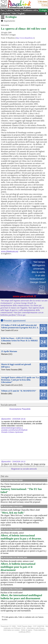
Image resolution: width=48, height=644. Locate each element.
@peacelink (6, 419)
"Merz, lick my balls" (13, 513)
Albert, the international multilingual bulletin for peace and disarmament (21, 597)
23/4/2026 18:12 (19, 462)
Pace (3, 10)
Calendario (5, 14)
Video (14, 14)
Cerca (45, 5)
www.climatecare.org (10, 251)
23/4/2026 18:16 (19, 419)
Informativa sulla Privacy (36, 628)
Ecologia (43, 10)
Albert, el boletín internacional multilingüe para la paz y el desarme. (21, 537)
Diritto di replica (27, 630)
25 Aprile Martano (9, 351)
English (21, 14)
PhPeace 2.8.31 (20, 628)
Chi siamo (43, 2)
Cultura (9, 10)
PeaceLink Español (12, 529)
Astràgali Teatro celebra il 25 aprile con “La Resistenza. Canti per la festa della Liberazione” (20, 380)
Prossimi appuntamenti (15, 321)
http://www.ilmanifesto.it (25, 38)
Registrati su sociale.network (24, 469)
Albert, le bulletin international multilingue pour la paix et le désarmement (18, 567)
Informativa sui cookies (12, 630)
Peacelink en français (14, 558)
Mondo (17, 10)
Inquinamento (9, 21)
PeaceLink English (12, 480)
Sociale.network (9, 405)
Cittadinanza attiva (30, 10)
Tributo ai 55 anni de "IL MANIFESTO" (19, 391)
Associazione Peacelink (20, 409)
